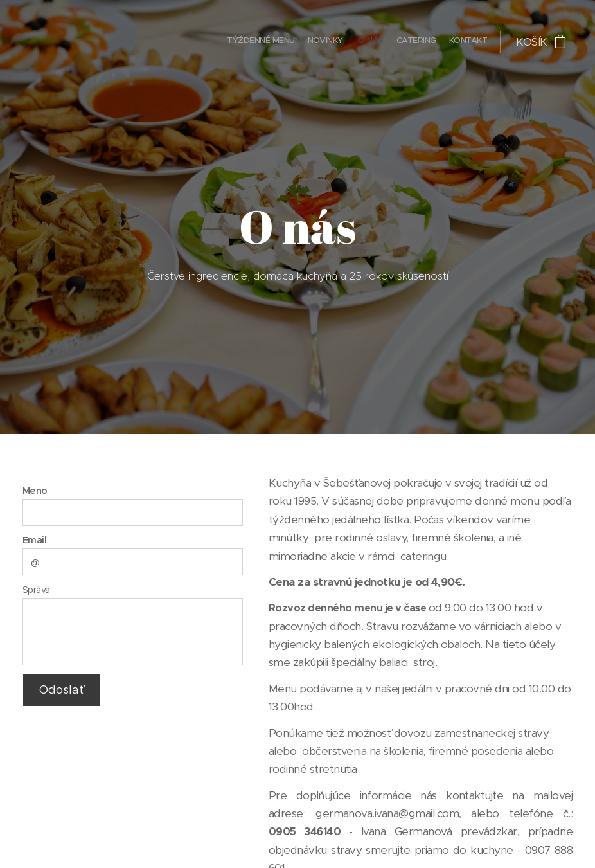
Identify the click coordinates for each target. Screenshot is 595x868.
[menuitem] (437, 42)
